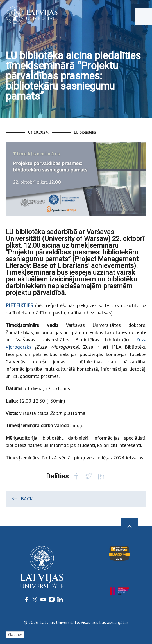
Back (22, 498)
